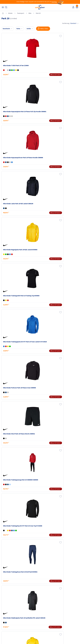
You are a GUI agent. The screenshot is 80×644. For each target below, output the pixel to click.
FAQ (3, 607)
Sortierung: (70, 23)
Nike (30, 13)
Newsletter (5, 614)
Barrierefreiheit (45, 618)
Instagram (5, 626)
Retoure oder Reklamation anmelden (68, 608)
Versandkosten (26, 607)
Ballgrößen (25, 618)
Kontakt (4, 611)
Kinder (10, 13)
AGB (42, 611)
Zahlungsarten (26, 611)
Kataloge (24, 614)
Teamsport (21, 13)
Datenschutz (45, 614)
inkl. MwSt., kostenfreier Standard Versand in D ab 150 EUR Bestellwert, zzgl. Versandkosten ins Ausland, (26, 584)
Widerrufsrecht (65, 613)
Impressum (44, 607)
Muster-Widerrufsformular (68, 616)
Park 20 (38, 13)
